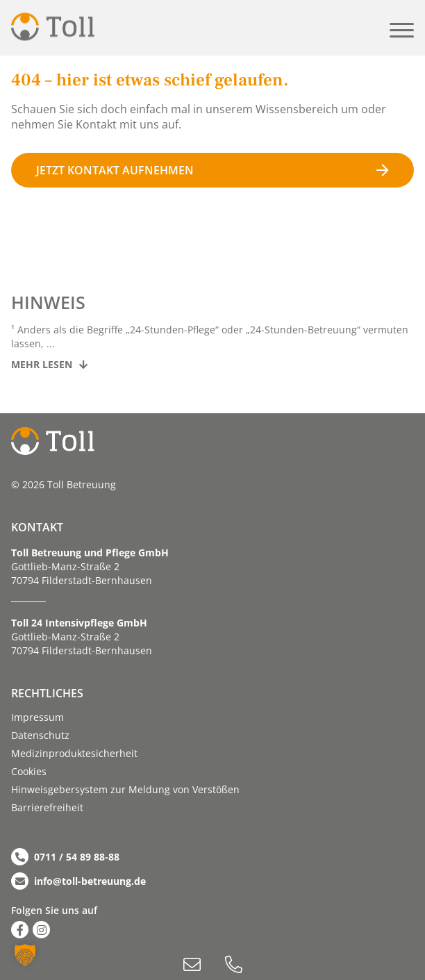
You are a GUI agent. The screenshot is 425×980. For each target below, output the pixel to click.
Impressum (37, 717)
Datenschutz (40, 735)
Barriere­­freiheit (47, 807)
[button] (402, 30)
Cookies (29, 771)
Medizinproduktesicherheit (74, 753)
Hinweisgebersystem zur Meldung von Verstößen (125, 789)
